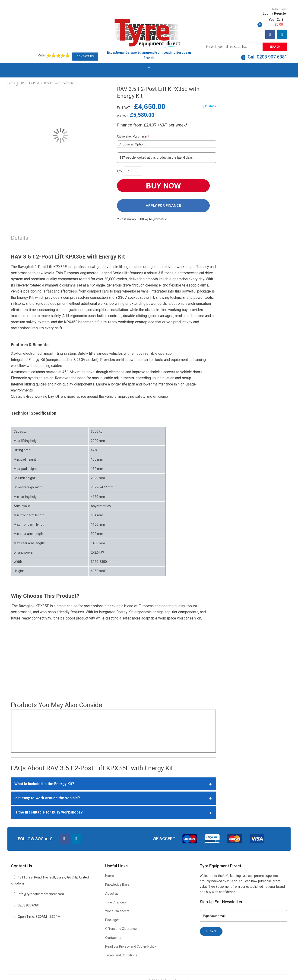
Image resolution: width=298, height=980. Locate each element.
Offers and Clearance (121, 918)
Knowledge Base (117, 874)
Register (250, 13)
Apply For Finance (163, 195)
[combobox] (231, 36)
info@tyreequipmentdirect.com (41, 884)
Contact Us (85, 46)
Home (11, 73)
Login (236, 13)
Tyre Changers (116, 892)
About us (112, 883)
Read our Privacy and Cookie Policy (131, 936)
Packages (112, 909)
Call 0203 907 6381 (264, 46)
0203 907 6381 (29, 895)
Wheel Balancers (117, 901)
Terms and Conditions (121, 945)
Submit (211, 921)
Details (19, 228)
